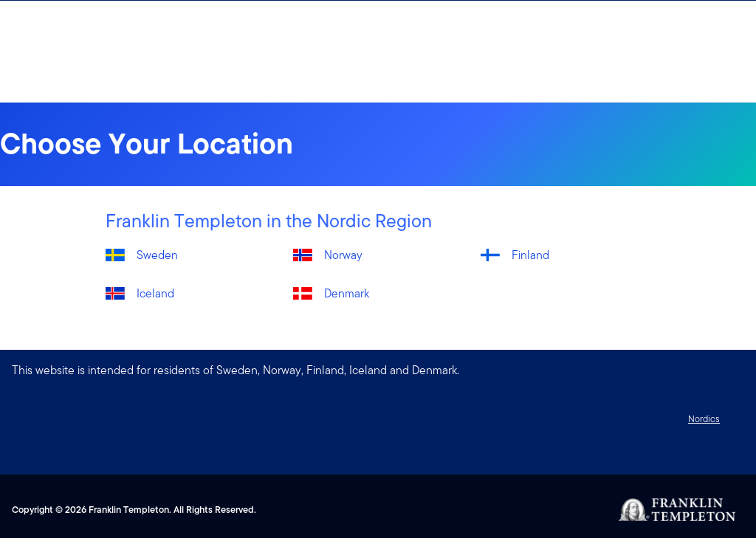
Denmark (347, 293)
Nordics (704, 419)
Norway (343, 255)
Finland (530, 255)
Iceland (155, 293)
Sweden (157, 255)
